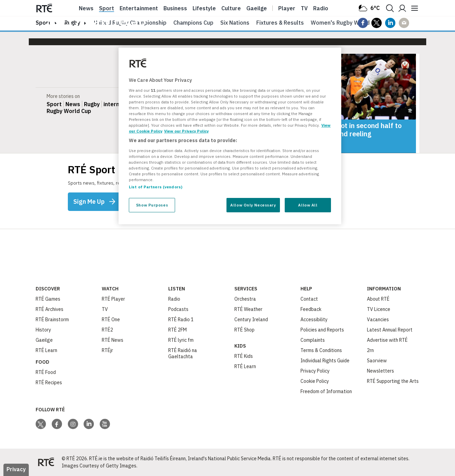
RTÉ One (111, 320)
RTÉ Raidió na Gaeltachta (183, 353)
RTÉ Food (46, 372)
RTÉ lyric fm (181, 340)
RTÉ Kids (244, 356)
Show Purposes (152, 205)
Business (175, 8)
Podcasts (178, 309)
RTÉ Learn (46, 350)
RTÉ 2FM (177, 330)
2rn (370, 350)
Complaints (313, 340)
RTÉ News (113, 340)
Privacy (16, 469)
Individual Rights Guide (325, 361)
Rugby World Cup (69, 111)
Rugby (92, 104)
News (86, 8)
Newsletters (380, 371)
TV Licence (379, 309)
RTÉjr (107, 350)
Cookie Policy (315, 381)
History (43, 330)
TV (105, 309)
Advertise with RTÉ (387, 340)
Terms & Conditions (321, 350)
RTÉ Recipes (49, 383)
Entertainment (139, 8)
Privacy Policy (315, 371)
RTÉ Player (113, 299)
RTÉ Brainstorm (52, 320)
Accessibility (314, 320)
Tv (304, 8)
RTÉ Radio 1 (181, 320)
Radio (321, 8)
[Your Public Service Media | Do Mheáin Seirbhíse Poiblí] (46, 462)
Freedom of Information (326, 391)
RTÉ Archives (50, 309)
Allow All (308, 205)
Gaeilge (257, 8)
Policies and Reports (322, 330)
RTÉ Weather (248, 309)
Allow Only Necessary (253, 205)
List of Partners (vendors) (156, 187)
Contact (309, 299)
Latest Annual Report (390, 330)
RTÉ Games (48, 299)
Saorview (377, 361)
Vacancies (378, 320)
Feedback (311, 309)
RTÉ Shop (244, 330)
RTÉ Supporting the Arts (393, 381)
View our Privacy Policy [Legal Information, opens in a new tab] (186, 131)
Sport (107, 8)
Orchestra (245, 299)
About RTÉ (378, 299)
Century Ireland (251, 320)
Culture (231, 8)
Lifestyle (204, 8)
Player (287, 8)
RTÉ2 (107, 330)
